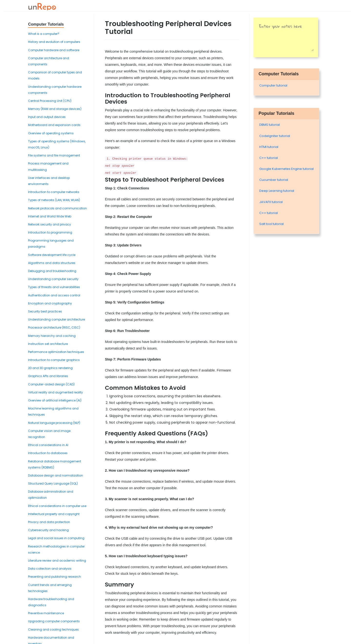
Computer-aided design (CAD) (51, 384)
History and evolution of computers (54, 42)
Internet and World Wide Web (50, 216)
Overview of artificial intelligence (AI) (55, 400)
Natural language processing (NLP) (54, 423)
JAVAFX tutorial (271, 202)
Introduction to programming (50, 232)
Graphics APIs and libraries (48, 376)
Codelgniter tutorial (275, 136)
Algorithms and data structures (52, 263)
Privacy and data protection (49, 522)
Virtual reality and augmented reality (55, 392)
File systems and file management (54, 155)
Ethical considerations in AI (48, 445)
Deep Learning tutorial (277, 191)
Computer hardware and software (54, 50)
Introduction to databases (48, 453)
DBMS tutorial (270, 125)
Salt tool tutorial (271, 224)
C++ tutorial (269, 158)
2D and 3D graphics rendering (50, 368)
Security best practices (45, 311)
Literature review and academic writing (57, 561)
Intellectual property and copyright (54, 514)
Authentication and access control (54, 295)
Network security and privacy (50, 224)
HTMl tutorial (269, 147)
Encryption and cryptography (50, 303)
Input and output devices (47, 117)
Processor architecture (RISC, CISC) (54, 327)
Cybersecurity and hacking (48, 530)
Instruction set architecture (48, 344)
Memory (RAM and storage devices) (55, 109)
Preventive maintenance (46, 613)
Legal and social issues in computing (56, 538)
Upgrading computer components (54, 621)
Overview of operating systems (51, 133)
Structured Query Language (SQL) (53, 483)
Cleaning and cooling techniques (53, 629)
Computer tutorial (273, 85)
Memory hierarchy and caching (52, 336)
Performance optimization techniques (56, 352)
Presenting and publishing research (55, 577)
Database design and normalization (55, 475)
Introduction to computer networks (54, 192)
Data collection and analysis (50, 569)
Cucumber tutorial (274, 180)
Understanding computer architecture (56, 319)
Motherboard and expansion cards (54, 125)
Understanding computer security (53, 279)
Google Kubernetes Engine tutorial (286, 169)
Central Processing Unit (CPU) (50, 101)
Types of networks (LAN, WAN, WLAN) (54, 200)
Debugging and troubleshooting (52, 271)
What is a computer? (44, 34)
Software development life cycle (52, 255)
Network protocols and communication (57, 208)
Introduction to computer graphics (54, 360)
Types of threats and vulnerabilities (54, 287)
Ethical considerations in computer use (57, 506)
